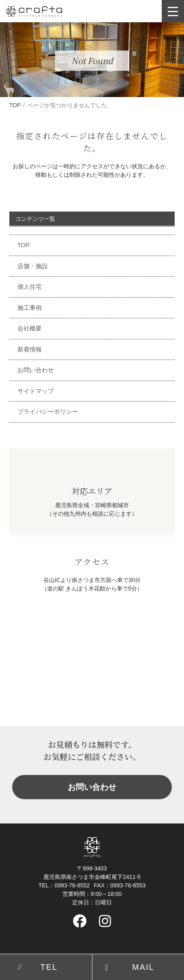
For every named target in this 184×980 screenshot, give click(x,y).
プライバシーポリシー (48, 412)
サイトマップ (36, 391)
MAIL (143, 967)
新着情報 (30, 349)
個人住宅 (30, 287)
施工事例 (30, 308)
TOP (15, 105)
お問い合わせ (36, 370)
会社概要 (30, 328)
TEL (49, 967)
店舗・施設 (33, 266)
